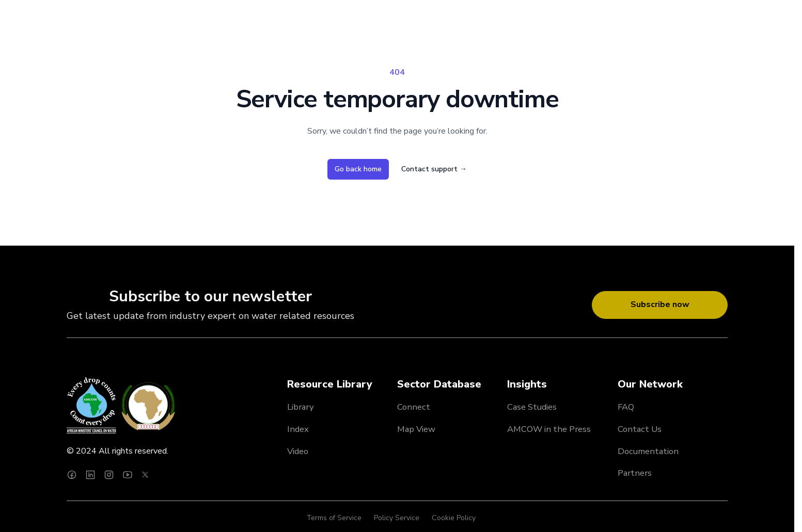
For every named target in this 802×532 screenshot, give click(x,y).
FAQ (626, 407)
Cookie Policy (454, 518)
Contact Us (640, 429)
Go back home (358, 169)
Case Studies (532, 407)
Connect (414, 407)
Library (301, 407)
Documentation (648, 451)
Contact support (434, 169)
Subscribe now (660, 304)
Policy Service (397, 518)
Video (298, 451)
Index (298, 429)
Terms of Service (334, 518)
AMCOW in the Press (549, 429)
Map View (416, 429)
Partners (635, 473)
